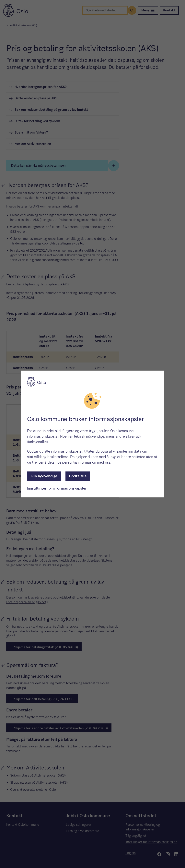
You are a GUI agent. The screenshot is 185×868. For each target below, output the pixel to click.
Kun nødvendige (44, 476)
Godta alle (78, 476)
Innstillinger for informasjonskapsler (57, 488)
